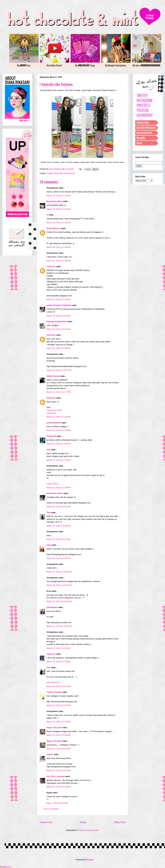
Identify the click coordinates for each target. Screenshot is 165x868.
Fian (49, 667)
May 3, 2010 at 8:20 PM (57, 803)
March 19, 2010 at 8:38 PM (59, 735)
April (49, 545)
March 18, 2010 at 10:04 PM (59, 572)
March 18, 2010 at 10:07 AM (59, 370)
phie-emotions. (53, 682)
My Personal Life (67, 173)
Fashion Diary (53, 173)
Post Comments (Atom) (89, 830)
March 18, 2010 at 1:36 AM (58, 222)
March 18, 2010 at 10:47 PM (59, 585)
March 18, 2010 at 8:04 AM (58, 329)
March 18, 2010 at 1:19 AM (58, 209)
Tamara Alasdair (54, 692)
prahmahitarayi (54, 423)
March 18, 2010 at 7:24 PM (59, 460)
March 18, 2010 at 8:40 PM (59, 526)
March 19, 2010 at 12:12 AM (59, 626)
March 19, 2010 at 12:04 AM (59, 601)
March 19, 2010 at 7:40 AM (58, 662)
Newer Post (46, 822)
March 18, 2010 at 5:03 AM (58, 316)
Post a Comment (51, 809)
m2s (49, 450)
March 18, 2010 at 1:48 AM (58, 247)
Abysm (50, 754)
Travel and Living (54, 410)
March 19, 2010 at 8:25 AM (58, 686)
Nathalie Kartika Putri (57, 321)
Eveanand (51, 436)
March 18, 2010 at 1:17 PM (59, 392)
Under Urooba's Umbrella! (59, 305)
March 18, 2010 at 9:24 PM (59, 539)
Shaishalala (52, 607)
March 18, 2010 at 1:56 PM (59, 417)
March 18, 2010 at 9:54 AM (58, 348)
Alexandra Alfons (55, 493)
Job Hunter (52, 413)
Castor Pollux (53, 484)
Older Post (120, 822)
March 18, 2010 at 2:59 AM (58, 299)
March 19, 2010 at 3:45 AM (58, 648)
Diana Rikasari (54, 228)
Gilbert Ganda (53, 376)
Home (83, 822)
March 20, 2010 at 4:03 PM (59, 770)
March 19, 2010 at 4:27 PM (59, 705)
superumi (51, 654)
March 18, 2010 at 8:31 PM (59, 507)
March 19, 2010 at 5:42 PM (59, 722)
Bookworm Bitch (55, 201)
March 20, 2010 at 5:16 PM (59, 787)
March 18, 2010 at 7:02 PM (59, 444)
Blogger (90, 860)
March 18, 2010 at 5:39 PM (59, 430)
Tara (49, 512)
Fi (47, 215)
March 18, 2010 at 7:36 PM (59, 488)
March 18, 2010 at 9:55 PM (59, 558)
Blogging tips (6, 867)
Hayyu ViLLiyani (54, 727)
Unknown (51, 266)
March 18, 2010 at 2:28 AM (58, 261)
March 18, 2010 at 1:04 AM (58, 196)
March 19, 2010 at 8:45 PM (59, 749)
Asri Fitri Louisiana (56, 776)
